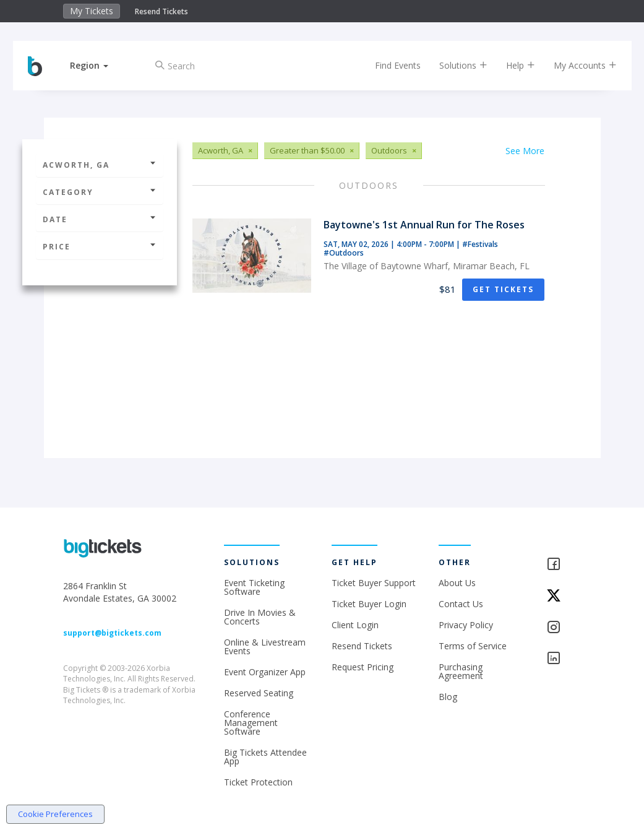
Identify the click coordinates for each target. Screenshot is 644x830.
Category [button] (100, 192)
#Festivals (480, 244)
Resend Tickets (161, 11)
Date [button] (100, 219)
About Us (457, 583)
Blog (448, 697)
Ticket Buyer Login (369, 604)
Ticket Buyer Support (374, 583)
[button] (99, 65)
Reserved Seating (259, 693)
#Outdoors (344, 253)
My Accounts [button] (576, 65)
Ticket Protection (258, 782)
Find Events (389, 65)
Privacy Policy (466, 625)
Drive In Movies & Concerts (260, 617)
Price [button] (100, 247)
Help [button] (511, 65)
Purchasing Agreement (461, 671)
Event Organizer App (265, 672)
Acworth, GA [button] (100, 165)
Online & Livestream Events (265, 646)
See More (525, 151)
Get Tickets (503, 289)
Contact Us (461, 604)
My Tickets (92, 11)
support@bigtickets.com (112, 633)
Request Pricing (363, 667)
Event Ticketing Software (254, 587)
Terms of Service (473, 646)
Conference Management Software (251, 723)
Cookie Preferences (55, 814)
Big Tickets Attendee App (265, 757)
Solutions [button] (454, 65)
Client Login (355, 625)
